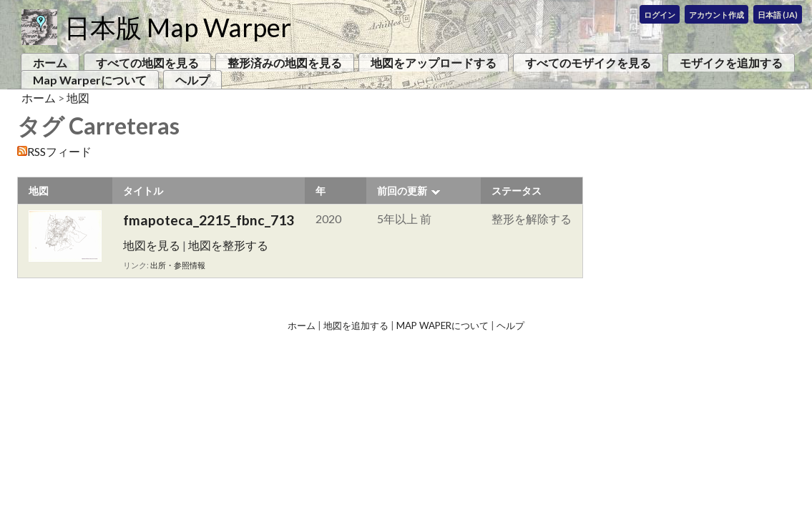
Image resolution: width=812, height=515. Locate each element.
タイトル (143, 191)
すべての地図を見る (147, 63)
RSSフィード (59, 151)
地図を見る (152, 245)
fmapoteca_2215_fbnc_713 (209, 220)
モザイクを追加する (731, 63)
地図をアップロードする (434, 63)
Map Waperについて (442, 325)
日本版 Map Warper (178, 27)
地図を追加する (356, 325)
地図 (78, 98)
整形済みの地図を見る (285, 63)
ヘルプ (192, 80)
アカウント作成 (716, 15)
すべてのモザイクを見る (588, 63)
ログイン (660, 15)
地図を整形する (228, 245)
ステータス (517, 191)
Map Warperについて (90, 80)
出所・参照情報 (178, 265)
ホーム (50, 63)
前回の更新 (402, 191)
